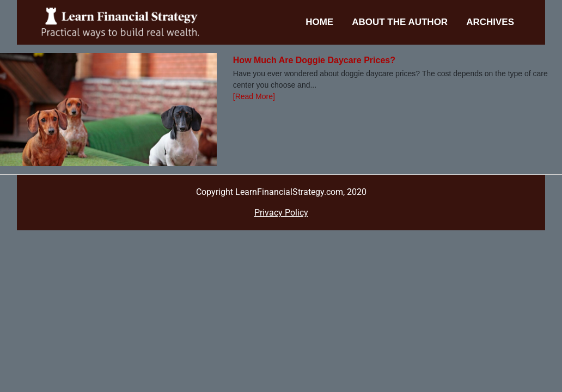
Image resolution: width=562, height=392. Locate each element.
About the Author (400, 22)
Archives (490, 22)
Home (319, 22)
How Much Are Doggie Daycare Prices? (314, 60)
